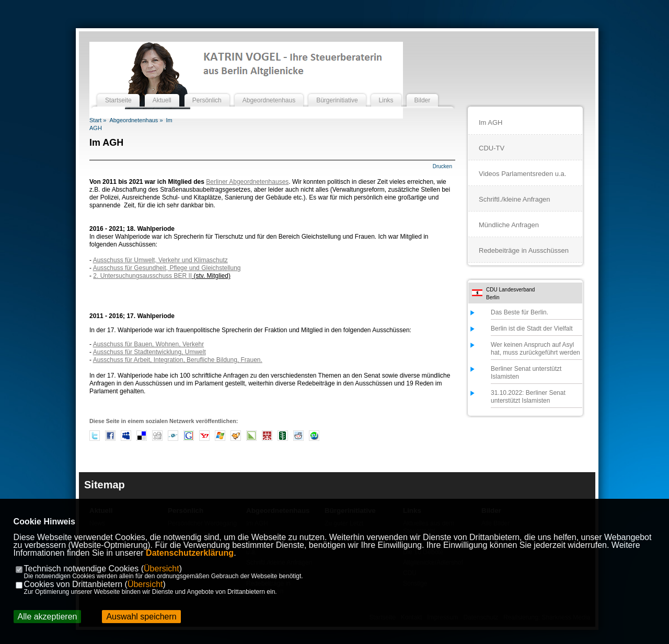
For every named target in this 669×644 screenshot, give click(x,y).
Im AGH (491, 122)
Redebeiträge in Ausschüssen (524, 250)
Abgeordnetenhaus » (136, 120)
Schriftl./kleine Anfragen (515, 199)
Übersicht (162, 569)
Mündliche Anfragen (509, 225)
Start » (98, 120)
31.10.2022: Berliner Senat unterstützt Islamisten (528, 397)
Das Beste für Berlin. (520, 312)
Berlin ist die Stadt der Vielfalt (532, 329)
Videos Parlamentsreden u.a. (522, 174)
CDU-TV (492, 148)
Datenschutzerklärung (190, 553)
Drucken (442, 166)
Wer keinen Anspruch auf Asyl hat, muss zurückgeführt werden (535, 349)
